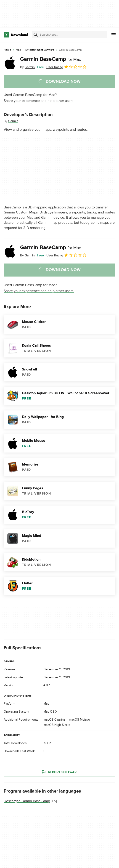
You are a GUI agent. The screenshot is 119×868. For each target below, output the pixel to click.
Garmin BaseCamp (50, 59)
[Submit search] (36, 35)
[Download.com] (16, 35)
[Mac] (18, 50)
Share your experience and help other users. (39, 101)
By (27, 67)
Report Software (60, 772)
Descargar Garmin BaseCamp (27, 801)
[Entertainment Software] (40, 50)
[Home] (7, 50)
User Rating (67, 67)
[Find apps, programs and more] (70, 35)
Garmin (13, 121)
